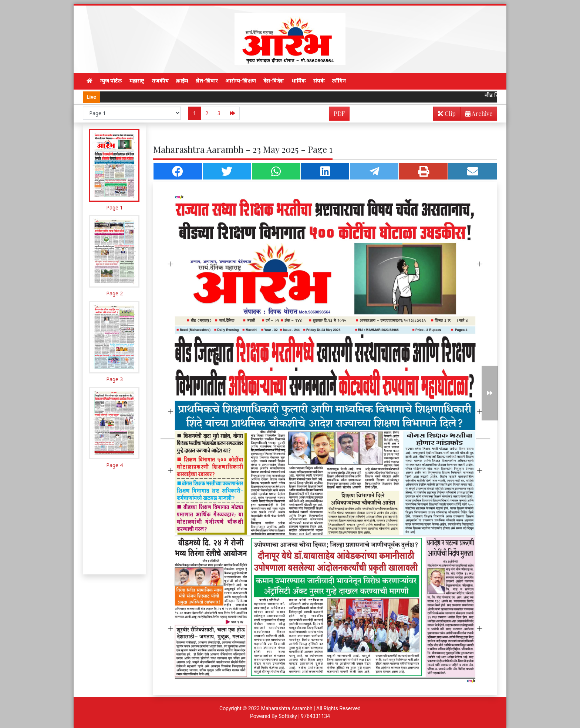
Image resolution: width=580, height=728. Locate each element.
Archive (477, 115)
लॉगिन (339, 81)
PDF (339, 113)
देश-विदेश (274, 81)
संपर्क (319, 81)
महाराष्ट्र (137, 81)
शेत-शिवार (207, 81)
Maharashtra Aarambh (287, 708)
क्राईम (182, 81)
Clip (447, 113)
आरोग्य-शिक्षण (241, 81)
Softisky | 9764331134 (304, 716)
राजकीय (160, 81)
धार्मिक (299, 81)
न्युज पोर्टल (111, 81)
